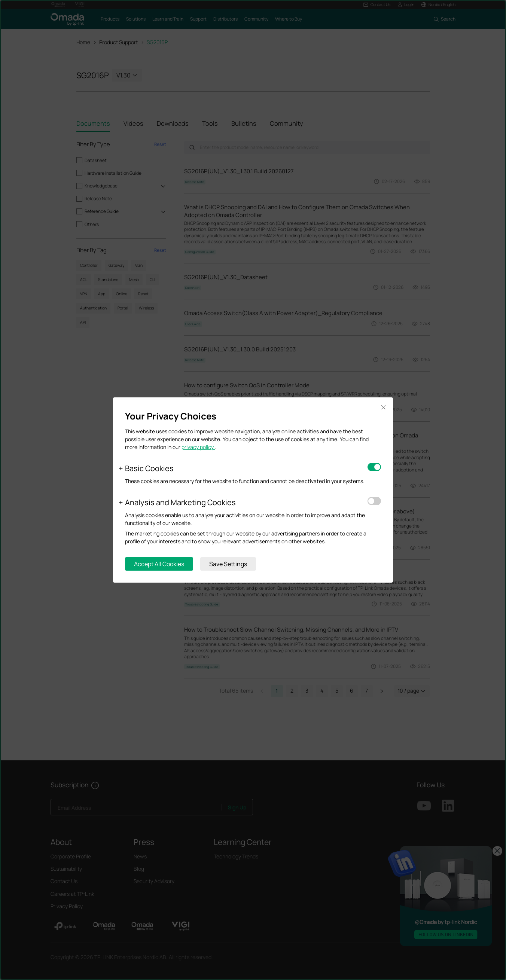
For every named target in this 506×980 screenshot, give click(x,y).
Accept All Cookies (159, 564)
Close (383, 407)
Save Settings (228, 564)
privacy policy (198, 447)
